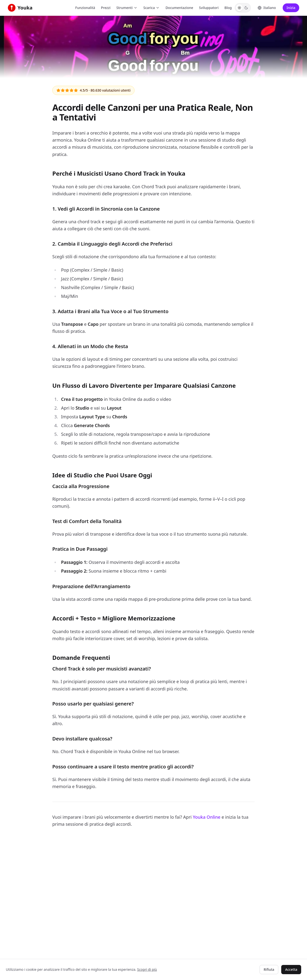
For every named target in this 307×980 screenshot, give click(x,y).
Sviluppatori (209, 8)
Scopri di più (147, 969)
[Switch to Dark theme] (246, 8)
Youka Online (207, 817)
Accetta (291, 969)
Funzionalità (85, 8)
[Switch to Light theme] (239, 8)
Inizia (291, 8)
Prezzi (106, 8)
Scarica (151, 8)
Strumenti (127, 8)
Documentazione (179, 8)
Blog (228, 8)
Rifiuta (269, 969)
